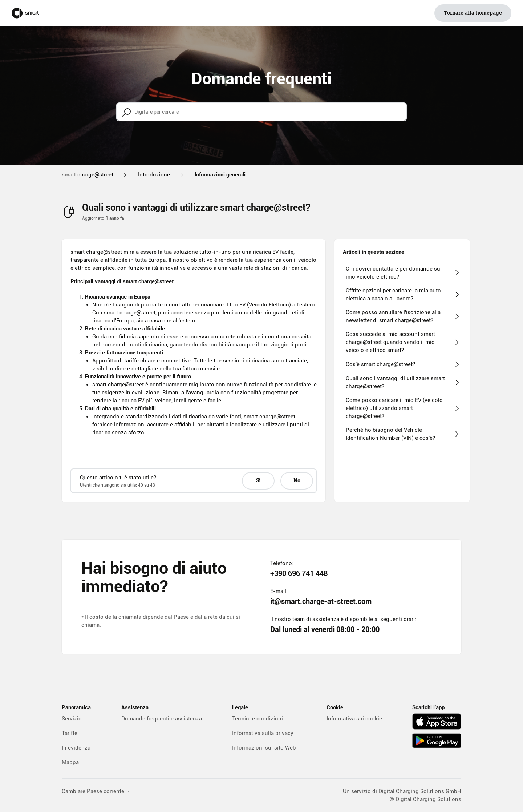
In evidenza (76, 748)
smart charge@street (88, 175)
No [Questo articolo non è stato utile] (297, 481)
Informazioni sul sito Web (264, 748)
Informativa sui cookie (354, 719)
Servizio (72, 719)
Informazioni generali (220, 175)
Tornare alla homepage (473, 13)
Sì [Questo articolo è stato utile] (258, 481)
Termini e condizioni (258, 719)
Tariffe (70, 733)
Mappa (70, 762)
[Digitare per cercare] (261, 112)
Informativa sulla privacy (263, 733)
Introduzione (154, 175)
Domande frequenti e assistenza (162, 719)
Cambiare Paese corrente (96, 791)
